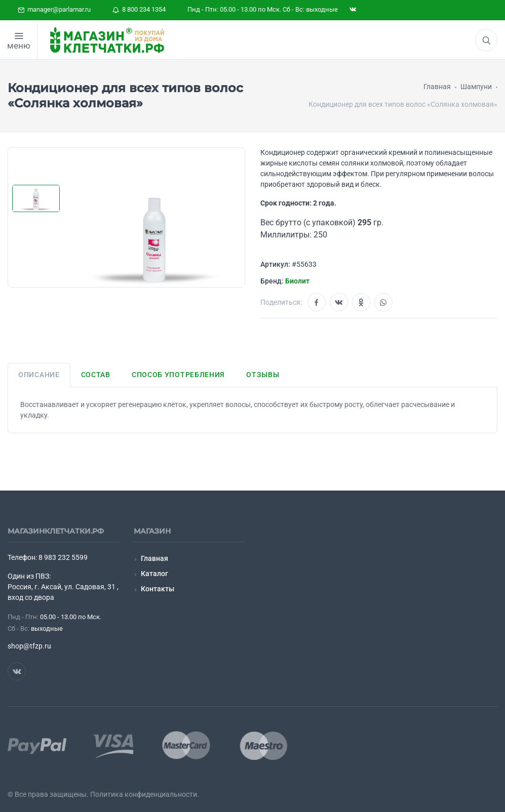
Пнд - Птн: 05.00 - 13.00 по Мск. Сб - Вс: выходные (263, 9)
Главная (154, 558)
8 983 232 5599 (63, 557)
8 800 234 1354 (139, 9)
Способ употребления (178, 375)
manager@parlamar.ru (54, 9)
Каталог (154, 574)
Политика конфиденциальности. (145, 794)
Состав (96, 375)
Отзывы (263, 375)
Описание (39, 375)
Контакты (158, 589)
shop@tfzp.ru (29, 646)
